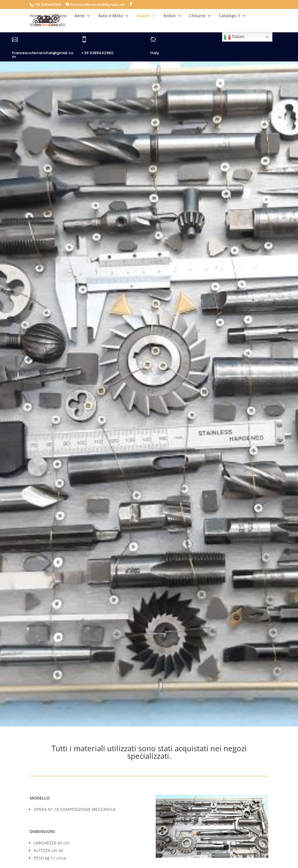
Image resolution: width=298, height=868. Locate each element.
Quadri (143, 16)
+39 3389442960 (97, 53)
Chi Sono (58, 16)
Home (36, 16)
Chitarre (197, 16)
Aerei (80, 16)
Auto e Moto (111, 16)
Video (35, 25)
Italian (234, 37)
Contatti (57, 25)
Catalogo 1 (229, 16)
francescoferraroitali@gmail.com (43, 55)
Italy (155, 53)
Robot (170, 16)
